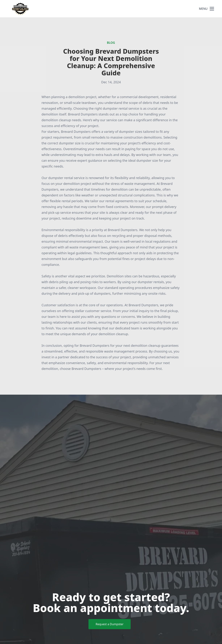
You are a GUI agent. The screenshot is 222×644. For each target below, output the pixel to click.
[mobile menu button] (212, 9)
